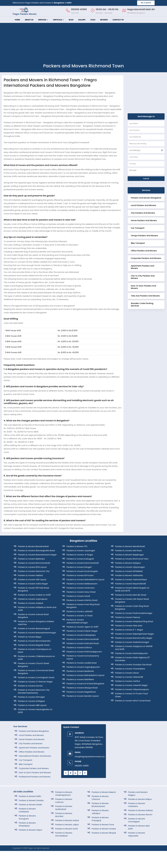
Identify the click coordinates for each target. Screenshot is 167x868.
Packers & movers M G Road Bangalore (85, 684)
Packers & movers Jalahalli (80, 611)
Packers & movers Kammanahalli (83, 563)
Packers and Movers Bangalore (146, 198)
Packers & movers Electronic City (34, 571)
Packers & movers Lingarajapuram (83, 667)
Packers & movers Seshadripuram (132, 653)
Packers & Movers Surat (67, 829)
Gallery (82, 20)
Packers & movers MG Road (128, 551)
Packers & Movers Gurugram (27, 817)
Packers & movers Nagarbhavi (81, 692)
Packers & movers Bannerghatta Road (36, 551)
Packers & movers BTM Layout (32, 567)
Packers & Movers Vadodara (137, 805)
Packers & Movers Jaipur (67, 825)
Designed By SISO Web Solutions (141, 848)
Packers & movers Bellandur (32, 559)
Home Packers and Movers (144, 220)
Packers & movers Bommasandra (34, 641)
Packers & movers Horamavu (81, 588)
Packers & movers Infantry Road (82, 600)
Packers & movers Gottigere (31, 701)
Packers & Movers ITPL (77, 546)
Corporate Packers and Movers (34, 768)
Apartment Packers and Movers (142, 267)
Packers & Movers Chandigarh (137, 820)
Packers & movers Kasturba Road (83, 643)
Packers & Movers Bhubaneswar (100, 805)
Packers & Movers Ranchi (140, 815)
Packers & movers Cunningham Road (36, 678)
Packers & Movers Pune (103, 825)
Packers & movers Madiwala (80, 671)
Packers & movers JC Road (80, 616)
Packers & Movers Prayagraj (100, 819)
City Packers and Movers (143, 213)
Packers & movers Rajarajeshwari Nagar (135, 634)
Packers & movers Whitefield (129, 571)
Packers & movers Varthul (128, 681)
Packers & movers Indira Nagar (33, 584)
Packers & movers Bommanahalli (34, 563)
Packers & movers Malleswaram (82, 584)
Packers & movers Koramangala (82, 571)
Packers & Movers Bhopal (104, 833)
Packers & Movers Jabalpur (100, 812)
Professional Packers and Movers (35, 777)
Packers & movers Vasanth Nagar (131, 685)
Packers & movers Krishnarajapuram (84, 652)
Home (17, 20)
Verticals (58, 20)
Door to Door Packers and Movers (143, 287)
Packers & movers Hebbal (30, 575)
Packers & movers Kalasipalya (81, 635)
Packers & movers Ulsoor (127, 673)
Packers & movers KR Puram (80, 575)
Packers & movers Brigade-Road (34, 645)
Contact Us (118, 20)
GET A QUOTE (146, 3)
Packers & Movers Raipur (140, 799)
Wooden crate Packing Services (142, 305)
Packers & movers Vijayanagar (130, 567)
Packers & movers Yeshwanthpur (131, 580)
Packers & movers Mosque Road (82, 688)
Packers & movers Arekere (31, 603)
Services (43, 20)
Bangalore (59, 3)
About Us (29, 20)
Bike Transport (138, 243)
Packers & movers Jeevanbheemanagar (77, 621)
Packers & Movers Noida (30, 805)
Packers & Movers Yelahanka (129, 575)
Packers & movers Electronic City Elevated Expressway (34, 691)
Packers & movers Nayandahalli (131, 584)
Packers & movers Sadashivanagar (132, 642)
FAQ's (93, 20)
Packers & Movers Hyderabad (64, 808)
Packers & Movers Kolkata (141, 810)
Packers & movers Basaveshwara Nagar (37, 555)
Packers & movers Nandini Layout (83, 696)
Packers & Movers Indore (67, 820)
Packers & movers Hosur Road (81, 592)
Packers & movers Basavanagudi (34, 629)
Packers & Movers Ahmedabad (64, 834)
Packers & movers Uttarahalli (129, 677)
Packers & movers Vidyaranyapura (132, 689)
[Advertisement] (84, 45)
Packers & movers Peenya (128, 617)
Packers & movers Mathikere (80, 679)
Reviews (104, 20)
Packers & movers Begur (30, 637)
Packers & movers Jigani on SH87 (83, 627)
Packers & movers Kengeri (79, 567)
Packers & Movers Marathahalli (130, 546)
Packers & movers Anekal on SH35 (34, 595)
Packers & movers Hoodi (78, 596)
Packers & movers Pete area (129, 626)
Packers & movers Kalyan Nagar (82, 631)
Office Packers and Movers (144, 251)
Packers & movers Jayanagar (81, 551)
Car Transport (138, 228)
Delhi (69, 3)
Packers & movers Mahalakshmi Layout (86, 580)
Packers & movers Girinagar (31, 697)
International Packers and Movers (35, 756)
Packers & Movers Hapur (31, 830)
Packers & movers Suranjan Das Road (133, 665)
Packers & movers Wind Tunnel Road (133, 701)
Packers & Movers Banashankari (33, 546)
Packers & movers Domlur (30, 686)
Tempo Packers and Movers (144, 236)
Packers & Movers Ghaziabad (27, 824)
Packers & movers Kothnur (79, 648)
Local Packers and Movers (143, 205)
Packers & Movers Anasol (104, 829)
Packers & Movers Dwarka (31, 800)
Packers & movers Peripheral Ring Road (134, 621)
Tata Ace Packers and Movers (145, 296)
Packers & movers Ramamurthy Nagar (134, 638)
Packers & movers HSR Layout (32, 580)
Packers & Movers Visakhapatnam (64, 794)
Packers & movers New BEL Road (131, 595)
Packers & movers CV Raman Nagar (35, 682)
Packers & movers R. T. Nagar (129, 630)
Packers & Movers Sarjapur (128, 563)
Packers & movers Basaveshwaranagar (37, 633)
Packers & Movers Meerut (104, 792)
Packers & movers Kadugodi (80, 559)
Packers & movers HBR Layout (32, 705)
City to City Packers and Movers (143, 277)
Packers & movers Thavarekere (130, 669)
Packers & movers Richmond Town (132, 559)
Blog (71, 20)
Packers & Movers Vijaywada (137, 834)
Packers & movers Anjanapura (33, 599)
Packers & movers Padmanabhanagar (134, 613)
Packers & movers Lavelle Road (82, 663)
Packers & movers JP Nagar (80, 555)
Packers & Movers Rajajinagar (129, 555)
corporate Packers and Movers (146, 258)
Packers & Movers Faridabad (27, 810)
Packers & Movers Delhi (30, 796)
